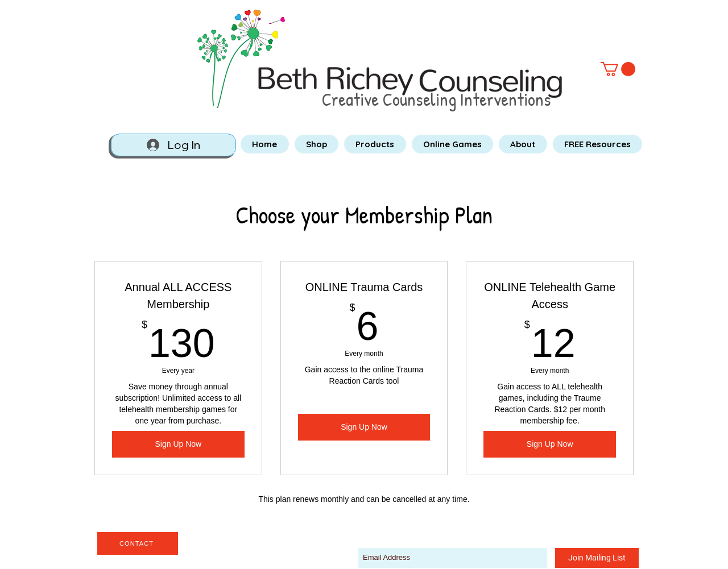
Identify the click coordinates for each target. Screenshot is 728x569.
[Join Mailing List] (597, 558)
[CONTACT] (138, 543)
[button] (618, 69)
